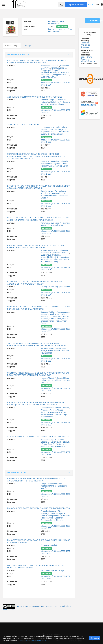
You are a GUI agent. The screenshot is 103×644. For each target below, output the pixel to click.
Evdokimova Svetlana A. (51, 255)
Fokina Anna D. (49, 444)
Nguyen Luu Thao (63, 287)
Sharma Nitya (55, 319)
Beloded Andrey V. (53, 262)
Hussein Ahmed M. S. (50, 378)
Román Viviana (47, 166)
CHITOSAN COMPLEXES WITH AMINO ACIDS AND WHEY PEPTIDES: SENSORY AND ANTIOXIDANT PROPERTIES (38, 62)
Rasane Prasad (47, 314)
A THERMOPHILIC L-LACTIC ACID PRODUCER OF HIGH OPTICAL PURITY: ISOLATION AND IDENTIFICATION (36, 246)
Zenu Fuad (46, 570)
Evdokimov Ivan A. (48, 77)
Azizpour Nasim (48, 348)
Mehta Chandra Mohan (54, 320)
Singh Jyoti (46, 316)
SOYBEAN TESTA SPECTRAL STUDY (24, 124)
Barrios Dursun (47, 414)
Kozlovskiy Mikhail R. (50, 257)
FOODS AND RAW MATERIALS (56, 22)
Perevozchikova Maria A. (51, 223)
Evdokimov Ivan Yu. (49, 191)
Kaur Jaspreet (63, 312)
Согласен (95, 638)
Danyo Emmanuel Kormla (52, 484)
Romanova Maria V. (49, 250)
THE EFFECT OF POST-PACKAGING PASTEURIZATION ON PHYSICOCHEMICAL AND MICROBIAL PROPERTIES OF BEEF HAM (37, 344)
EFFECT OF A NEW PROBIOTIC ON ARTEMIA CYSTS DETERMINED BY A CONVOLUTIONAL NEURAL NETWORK (38, 187)
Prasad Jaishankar (49, 511)
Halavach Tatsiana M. (50, 66)
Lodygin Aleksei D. (61, 75)
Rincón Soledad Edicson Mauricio (55, 408)
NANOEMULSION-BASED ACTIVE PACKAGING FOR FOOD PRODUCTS (38, 508)
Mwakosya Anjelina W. (50, 516)
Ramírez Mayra (61, 166)
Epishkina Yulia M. (61, 253)
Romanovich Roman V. (51, 70)
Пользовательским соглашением (32, 640)
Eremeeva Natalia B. (49, 545)
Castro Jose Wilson (59, 412)
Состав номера (12, 46)
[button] (3, 4)
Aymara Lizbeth (61, 164)
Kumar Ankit (57, 316)
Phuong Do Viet (48, 287)
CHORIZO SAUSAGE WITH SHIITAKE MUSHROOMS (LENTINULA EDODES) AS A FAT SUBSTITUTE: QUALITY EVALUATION (36, 404)
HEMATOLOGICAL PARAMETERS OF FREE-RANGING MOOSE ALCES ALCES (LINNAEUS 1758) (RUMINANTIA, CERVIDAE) (38, 219)
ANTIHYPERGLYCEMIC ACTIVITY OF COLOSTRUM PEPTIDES (35, 97)
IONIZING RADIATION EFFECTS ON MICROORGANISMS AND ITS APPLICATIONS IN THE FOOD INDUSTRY (36, 480)
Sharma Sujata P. (58, 513)
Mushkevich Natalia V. (50, 72)
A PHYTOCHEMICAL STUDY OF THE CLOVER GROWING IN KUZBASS (38, 437)
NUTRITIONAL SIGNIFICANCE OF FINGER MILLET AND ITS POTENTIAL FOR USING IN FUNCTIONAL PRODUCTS (39, 308)
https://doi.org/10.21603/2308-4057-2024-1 (60, 30)
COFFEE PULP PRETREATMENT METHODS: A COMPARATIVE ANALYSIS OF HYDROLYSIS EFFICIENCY (35, 283)
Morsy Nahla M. (55, 380)
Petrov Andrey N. (58, 446)
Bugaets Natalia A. (49, 132)
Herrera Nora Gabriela (50, 161)
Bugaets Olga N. (48, 127)
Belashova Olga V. (49, 440)
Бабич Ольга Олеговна (86, 58)
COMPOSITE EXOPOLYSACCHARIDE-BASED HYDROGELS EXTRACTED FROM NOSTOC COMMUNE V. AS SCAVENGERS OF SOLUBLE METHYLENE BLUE (36, 156)
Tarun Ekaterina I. (59, 68)
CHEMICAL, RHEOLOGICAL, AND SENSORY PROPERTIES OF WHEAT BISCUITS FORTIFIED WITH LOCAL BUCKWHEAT (38, 374)
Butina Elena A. (58, 134)
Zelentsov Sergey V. (58, 129)
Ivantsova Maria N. (49, 486)
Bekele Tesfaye (58, 570)
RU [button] (97, 5)
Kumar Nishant (56, 520)
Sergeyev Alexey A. (56, 225)
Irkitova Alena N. (59, 193)
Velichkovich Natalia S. (60, 442)
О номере (27, 46)
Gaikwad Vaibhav (48, 312)
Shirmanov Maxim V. (50, 196)
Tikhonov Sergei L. (49, 100)
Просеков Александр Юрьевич (85, 45)
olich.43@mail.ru (88, 61)
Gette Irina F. (56, 102)
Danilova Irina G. (57, 104)
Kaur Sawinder (62, 314)
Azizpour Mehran (54, 351)
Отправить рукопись (76, 5)
